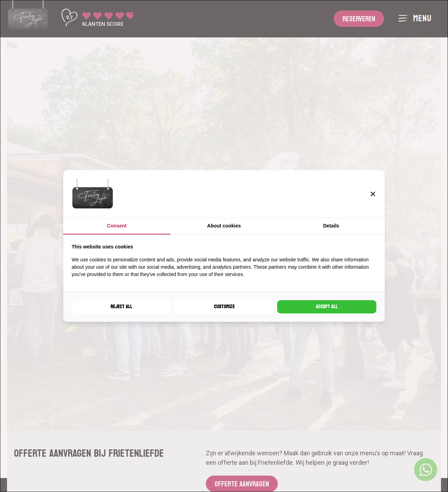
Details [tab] (331, 226)
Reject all (121, 307)
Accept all (327, 307)
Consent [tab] (117, 226)
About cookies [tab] (224, 226)
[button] (373, 194)
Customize (224, 307)
